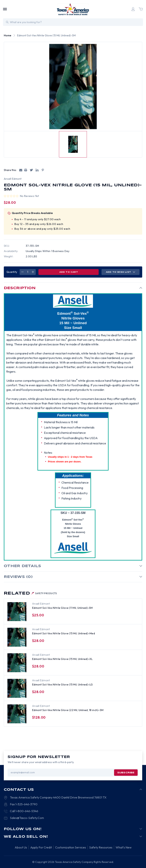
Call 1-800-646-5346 (24, 811)
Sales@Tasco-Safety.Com (27, 818)
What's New (124, 847)
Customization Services (71, 847)
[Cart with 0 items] (141, 9)
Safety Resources (101, 847)
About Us (21, 847)
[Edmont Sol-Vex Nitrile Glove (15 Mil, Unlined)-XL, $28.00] (17, 663)
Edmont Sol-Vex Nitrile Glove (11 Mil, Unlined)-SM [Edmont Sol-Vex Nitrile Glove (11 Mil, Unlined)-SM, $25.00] (62, 608)
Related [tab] (30, 593)
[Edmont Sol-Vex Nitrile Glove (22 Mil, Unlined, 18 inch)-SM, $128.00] (17, 714)
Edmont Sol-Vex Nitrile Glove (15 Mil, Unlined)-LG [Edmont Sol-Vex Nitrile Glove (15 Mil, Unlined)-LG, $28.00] (63, 685)
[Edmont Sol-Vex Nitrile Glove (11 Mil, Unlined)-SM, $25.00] (17, 612)
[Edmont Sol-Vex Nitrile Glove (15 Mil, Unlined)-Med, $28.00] (17, 637)
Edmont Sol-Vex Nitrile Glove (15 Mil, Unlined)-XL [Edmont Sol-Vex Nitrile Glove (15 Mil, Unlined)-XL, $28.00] (62, 659)
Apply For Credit (41, 847)
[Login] (133, 9)
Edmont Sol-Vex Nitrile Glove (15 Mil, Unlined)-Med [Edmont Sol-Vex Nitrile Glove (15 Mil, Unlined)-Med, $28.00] (63, 633)
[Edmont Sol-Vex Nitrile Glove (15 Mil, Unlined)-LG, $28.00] (17, 688)
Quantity (12, 272)
